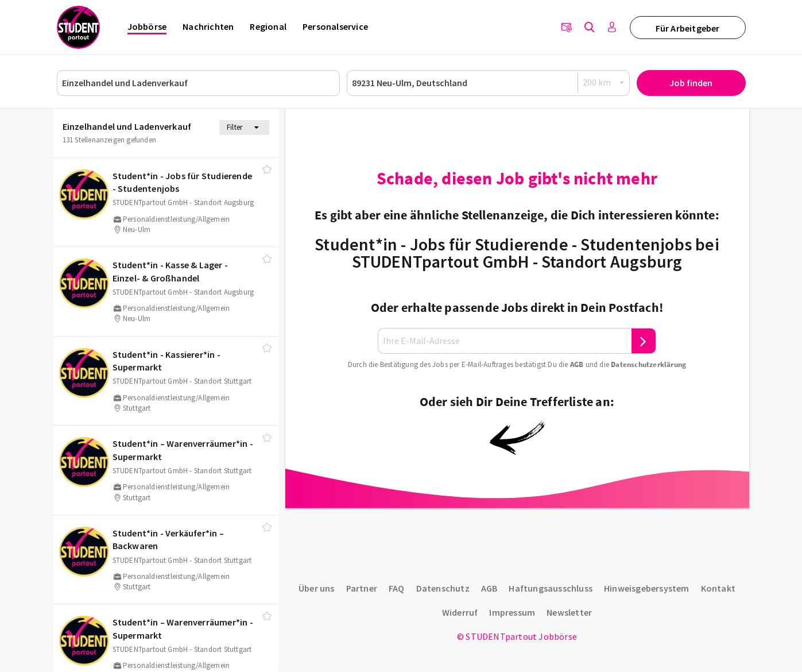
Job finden (691, 83)
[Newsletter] (567, 28)
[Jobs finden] (590, 28)
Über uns (317, 588)
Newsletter (569, 612)
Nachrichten (208, 26)
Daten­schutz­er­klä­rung (648, 364)
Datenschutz (443, 588)
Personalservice (335, 26)
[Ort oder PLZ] (488, 83)
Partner (362, 588)
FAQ (397, 588)
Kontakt (718, 588)
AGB (577, 364)
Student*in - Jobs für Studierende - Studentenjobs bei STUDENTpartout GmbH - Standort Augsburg (517, 253)
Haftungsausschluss (551, 588)
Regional (268, 26)
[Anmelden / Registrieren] (613, 28)
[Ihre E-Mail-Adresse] (505, 341)
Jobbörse (147, 26)
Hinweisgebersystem (647, 588)
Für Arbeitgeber (688, 28)
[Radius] (604, 82)
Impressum (512, 612)
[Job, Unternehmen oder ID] (198, 83)
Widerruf (460, 612)
